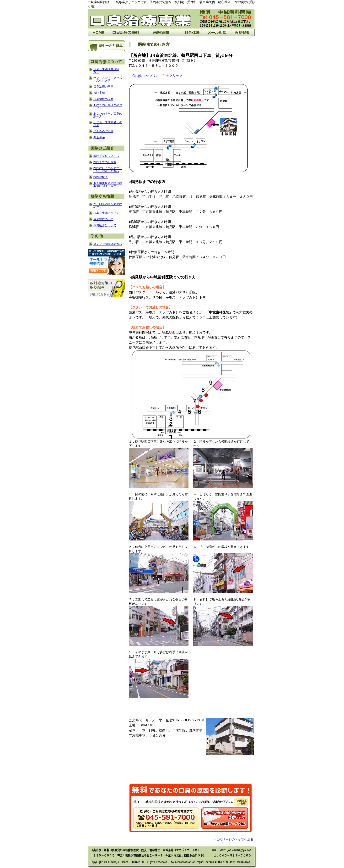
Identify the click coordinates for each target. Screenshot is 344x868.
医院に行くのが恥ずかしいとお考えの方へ (108, 170)
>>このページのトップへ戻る (233, 839)
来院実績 (99, 93)
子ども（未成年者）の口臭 (108, 124)
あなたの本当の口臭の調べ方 (108, 115)
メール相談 (217, 33)
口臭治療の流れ (103, 99)
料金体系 (192, 33)
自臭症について (103, 219)
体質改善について (105, 225)
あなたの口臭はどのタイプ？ (108, 106)
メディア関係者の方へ (108, 244)
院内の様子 (101, 177)
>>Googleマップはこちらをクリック (156, 76)
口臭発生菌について (106, 213)
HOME (98, 33)
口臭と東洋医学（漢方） (106, 71)
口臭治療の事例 (126, 33)
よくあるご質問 (103, 131)
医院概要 (242, 33)
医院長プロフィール (106, 156)
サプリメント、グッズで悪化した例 (108, 79)
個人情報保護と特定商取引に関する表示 (108, 184)
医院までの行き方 (105, 162)
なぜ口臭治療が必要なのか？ (108, 206)
